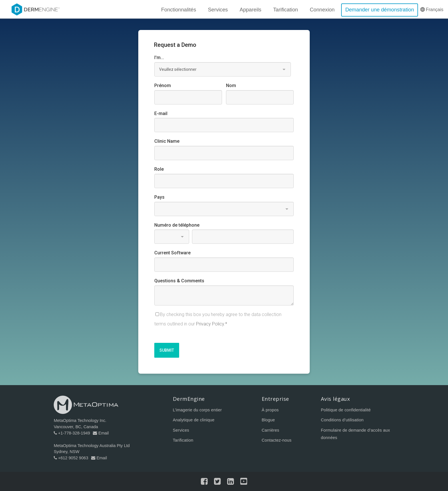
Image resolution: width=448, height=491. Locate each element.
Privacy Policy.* (212, 324)
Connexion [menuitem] (322, 10)
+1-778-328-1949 (72, 433)
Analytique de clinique (194, 420)
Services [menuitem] (218, 10)
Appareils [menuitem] (251, 10)
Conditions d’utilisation (342, 420)
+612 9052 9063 (71, 458)
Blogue (268, 420)
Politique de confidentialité (346, 410)
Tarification (183, 440)
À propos (270, 410)
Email (101, 433)
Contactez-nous (277, 440)
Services (181, 430)
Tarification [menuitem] (286, 10)
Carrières (271, 430)
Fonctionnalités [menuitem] (179, 10)
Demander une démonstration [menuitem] (380, 10)
